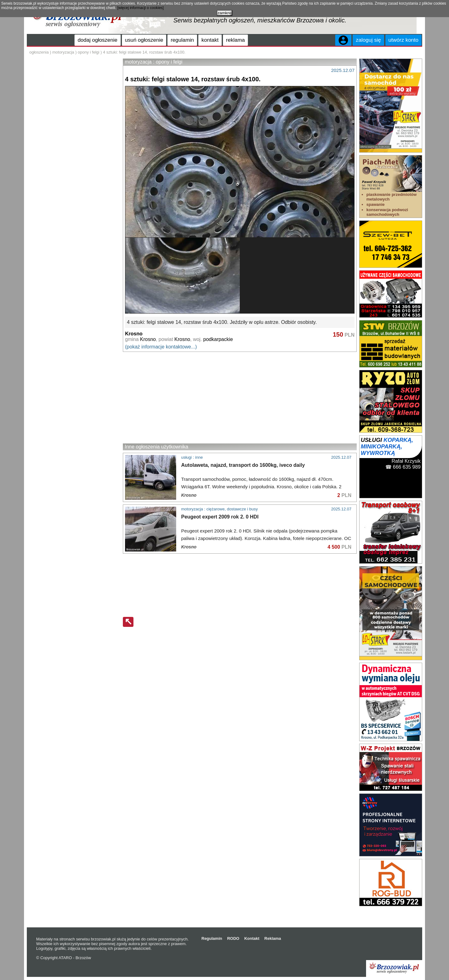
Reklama (273, 938)
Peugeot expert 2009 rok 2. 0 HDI (220, 517)
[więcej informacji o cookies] (140, 8)
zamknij (224, 13)
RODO (233, 938)
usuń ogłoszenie (144, 40)
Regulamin (212, 938)
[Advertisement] (240, 397)
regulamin (182, 40)
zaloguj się (368, 40)
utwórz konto (403, 40)
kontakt (210, 40)
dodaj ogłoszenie (98, 40)
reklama (235, 40)
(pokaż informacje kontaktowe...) (161, 347)
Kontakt (252, 938)
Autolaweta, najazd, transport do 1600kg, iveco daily (243, 465)
